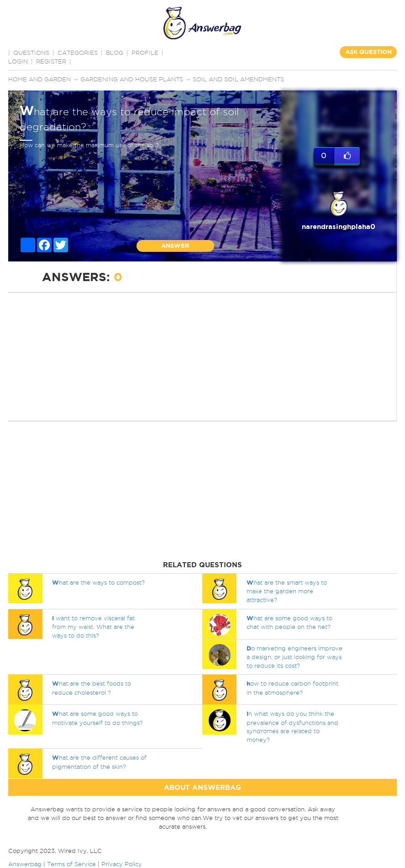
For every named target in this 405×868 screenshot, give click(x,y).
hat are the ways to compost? (98, 582)
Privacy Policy (122, 864)
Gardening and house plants (132, 79)
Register (51, 61)
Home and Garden (39, 79)
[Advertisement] (201, 357)
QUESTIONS (31, 53)
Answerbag (25, 864)
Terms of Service (71, 864)
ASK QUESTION (368, 52)
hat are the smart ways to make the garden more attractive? (287, 591)
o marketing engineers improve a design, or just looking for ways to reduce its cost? (295, 657)
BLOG (115, 53)
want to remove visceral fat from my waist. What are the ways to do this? (93, 627)
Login (18, 61)
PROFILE (145, 53)
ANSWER (175, 246)
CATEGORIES (78, 53)
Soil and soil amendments (238, 79)
